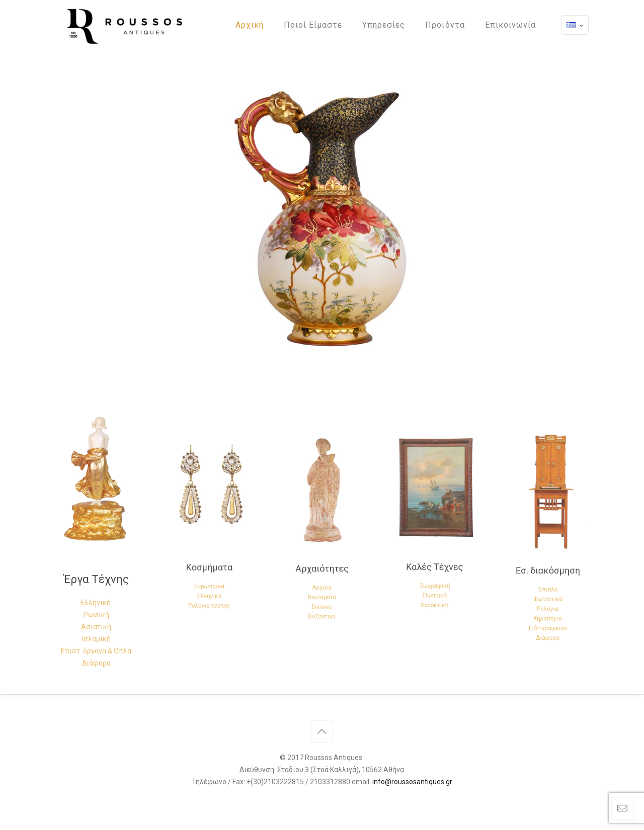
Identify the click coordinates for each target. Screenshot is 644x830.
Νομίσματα (322, 570)
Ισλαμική (96, 639)
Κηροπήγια (548, 589)
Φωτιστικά (548, 576)
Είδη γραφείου (548, 595)
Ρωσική (96, 615)
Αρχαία (322, 564)
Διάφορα (96, 663)
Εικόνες (322, 576)
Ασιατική (96, 627)
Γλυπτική (435, 567)
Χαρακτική (435, 573)
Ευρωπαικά (209, 561)
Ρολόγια (548, 583)
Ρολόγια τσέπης (209, 574)
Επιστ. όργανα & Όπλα (96, 651)
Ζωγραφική (435, 561)
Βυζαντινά (322, 583)
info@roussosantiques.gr (412, 782)
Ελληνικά (209, 567)
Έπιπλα (548, 570)
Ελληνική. (96, 603)
